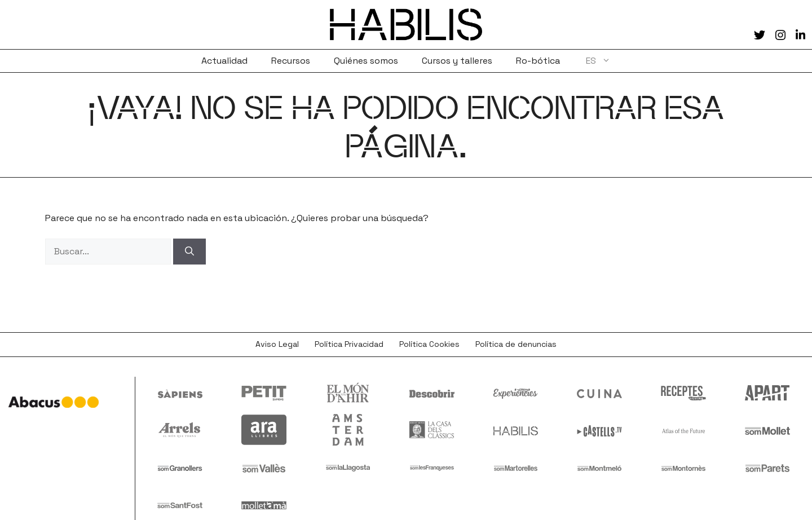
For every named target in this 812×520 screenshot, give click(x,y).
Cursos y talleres (457, 61)
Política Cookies (429, 344)
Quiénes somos (366, 61)
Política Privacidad (349, 344)
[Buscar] (189, 252)
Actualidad (224, 61)
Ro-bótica (538, 61)
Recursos (291, 61)
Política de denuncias (516, 344)
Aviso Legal (277, 344)
